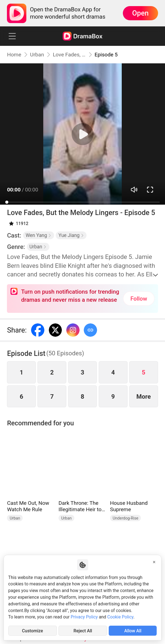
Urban (37, 55)
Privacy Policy (84, 617)
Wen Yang (38, 235)
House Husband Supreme (129, 506)
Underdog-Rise (125, 518)
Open (140, 13)
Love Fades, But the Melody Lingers (69, 55)
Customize (32, 631)
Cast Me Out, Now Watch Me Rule (28, 506)
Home (14, 55)
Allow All (133, 631)
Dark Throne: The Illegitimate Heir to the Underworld (80, 506)
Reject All (83, 631)
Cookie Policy (120, 617)
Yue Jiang (71, 235)
